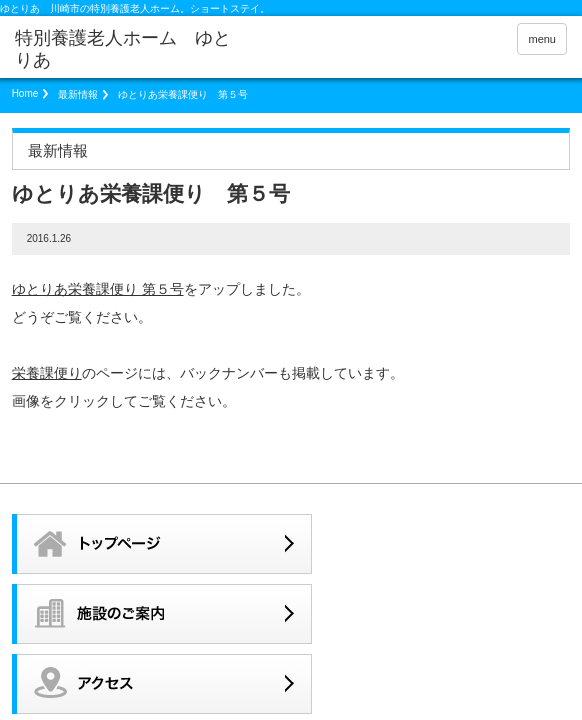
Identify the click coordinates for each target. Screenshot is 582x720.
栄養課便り (47, 373)
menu (542, 39)
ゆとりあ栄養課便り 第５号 (98, 289)
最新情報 (78, 94)
